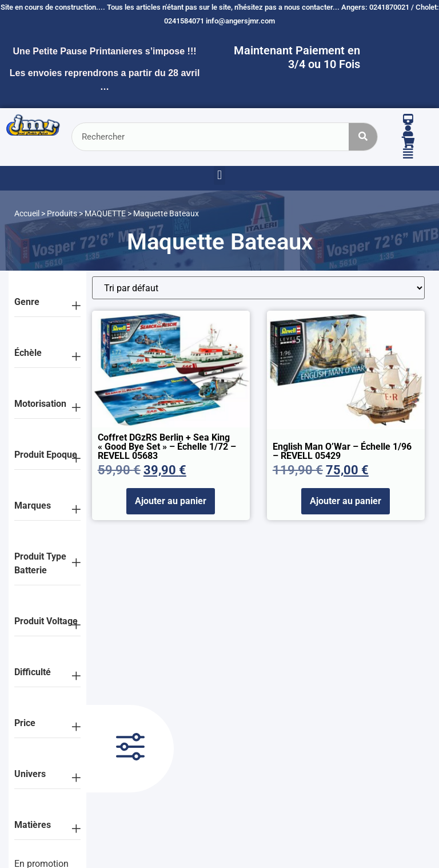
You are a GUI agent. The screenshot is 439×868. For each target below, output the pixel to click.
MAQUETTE (105, 213)
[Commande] (258, 288)
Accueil (27, 213)
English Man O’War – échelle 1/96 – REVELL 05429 (342, 451)
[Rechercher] (363, 137)
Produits (62, 213)
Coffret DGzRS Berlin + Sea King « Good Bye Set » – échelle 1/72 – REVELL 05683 (167, 447)
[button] (219, 175)
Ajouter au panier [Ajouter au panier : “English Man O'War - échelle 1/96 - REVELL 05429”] (346, 501)
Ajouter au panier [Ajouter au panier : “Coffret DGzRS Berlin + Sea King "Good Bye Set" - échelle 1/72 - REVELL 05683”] (171, 501)
